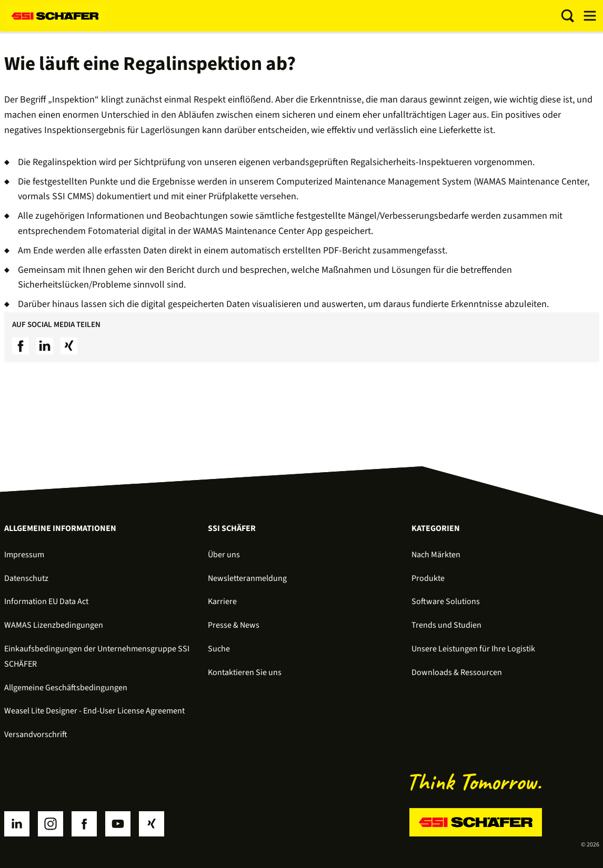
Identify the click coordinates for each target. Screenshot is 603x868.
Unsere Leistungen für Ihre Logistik (473, 649)
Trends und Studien (446, 625)
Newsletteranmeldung (247, 578)
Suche (219, 649)
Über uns (224, 555)
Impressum (24, 555)
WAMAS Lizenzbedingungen (54, 625)
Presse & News (234, 625)
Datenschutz (26, 578)
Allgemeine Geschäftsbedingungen (66, 688)
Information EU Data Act (46, 601)
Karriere (222, 601)
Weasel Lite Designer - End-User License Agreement (94, 711)
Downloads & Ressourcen (457, 672)
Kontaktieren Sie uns (245, 672)
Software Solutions (446, 601)
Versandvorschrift (36, 734)
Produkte (428, 578)
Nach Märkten (436, 555)
